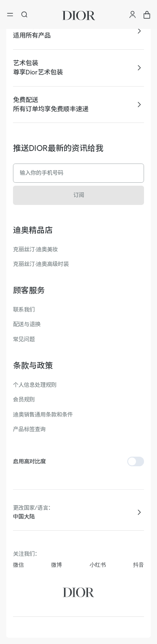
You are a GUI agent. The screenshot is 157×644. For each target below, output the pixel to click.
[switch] (136, 461)
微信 (18, 565)
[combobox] (79, 517)
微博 (57, 565)
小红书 (98, 565)
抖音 (139, 565)
